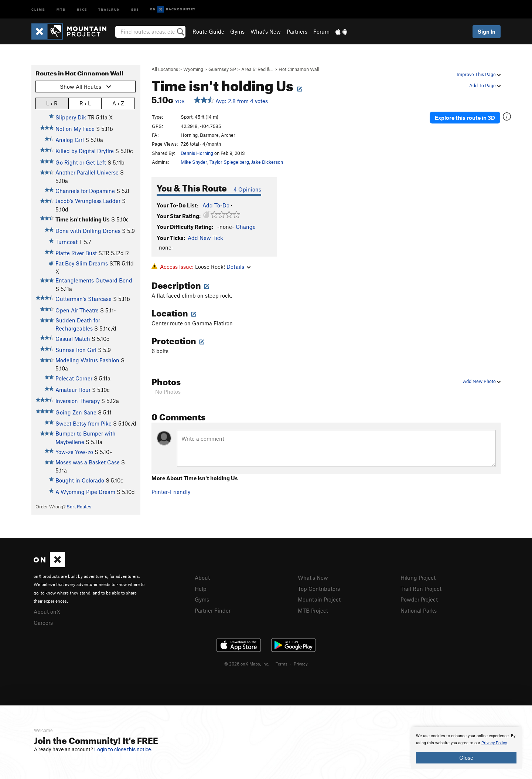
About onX (47, 612)
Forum (321, 31)
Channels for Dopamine (85, 191)
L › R (52, 103)
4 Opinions (247, 189)
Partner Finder (213, 610)
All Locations (165, 69)
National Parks (419, 610)
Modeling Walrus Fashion (87, 360)
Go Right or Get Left (81, 162)
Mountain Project (319, 599)
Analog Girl (70, 140)
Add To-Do (216, 205)
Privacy (301, 664)
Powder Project (419, 599)
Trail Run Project (421, 589)
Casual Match (73, 339)
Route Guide (208, 31)
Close (466, 758)
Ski (135, 9)
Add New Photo (482, 381)
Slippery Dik (71, 117)
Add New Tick (205, 238)
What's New (266, 31)
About (202, 578)
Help (201, 589)
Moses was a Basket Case (88, 462)
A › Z (118, 103)
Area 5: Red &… (257, 69)
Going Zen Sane (76, 412)
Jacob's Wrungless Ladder (88, 201)
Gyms (237, 31)
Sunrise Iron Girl (76, 350)
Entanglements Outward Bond (94, 280)
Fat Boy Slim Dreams (82, 263)
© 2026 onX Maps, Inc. (247, 664)
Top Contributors (319, 589)
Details (238, 267)
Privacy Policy (494, 743)
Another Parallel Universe (87, 172)
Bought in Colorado (80, 480)
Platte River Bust (76, 253)
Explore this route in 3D (465, 118)
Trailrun (109, 9)
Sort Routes (79, 507)
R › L (85, 103)
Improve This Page (479, 74)
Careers (43, 623)
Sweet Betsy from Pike (83, 423)
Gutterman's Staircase (83, 299)
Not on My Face (75, 129)
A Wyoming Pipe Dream (85, 492)
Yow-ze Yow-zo (74, 452)
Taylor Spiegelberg (229, 162)
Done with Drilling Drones (88, 231)
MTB (61, 9)
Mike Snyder (194, 162)
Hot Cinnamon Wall (299, 69)
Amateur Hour (73, 390)
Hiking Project (418, 578)
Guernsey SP (222, 69)
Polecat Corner (74, 378)
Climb (38, 9)
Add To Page (485, 85)
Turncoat (66, 242)
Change (246, 227)
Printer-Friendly (171, 492)
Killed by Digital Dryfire (85, 151)
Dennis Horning (197, 153)
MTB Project (313, 610)
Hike (82, 9)
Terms (282, 664)
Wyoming (193, 69)
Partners (297, 31)
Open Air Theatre (77, 310)
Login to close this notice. (123, 749)
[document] (466, 748)
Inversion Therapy (78, 401)
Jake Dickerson (267, 162)
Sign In (487, 31)
